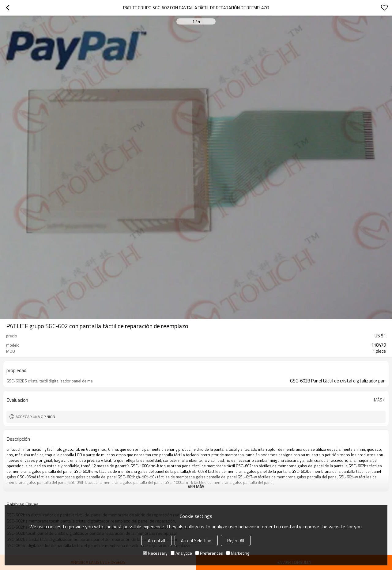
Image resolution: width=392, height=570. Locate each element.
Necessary (155, 553)
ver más (196, 486)
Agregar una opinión (35, 417)
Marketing (238, 553)
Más (378, 400)
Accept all (156, 540)
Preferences (209, 553)
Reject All (236, 540)
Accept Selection (196, 540)
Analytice (181, 553)
